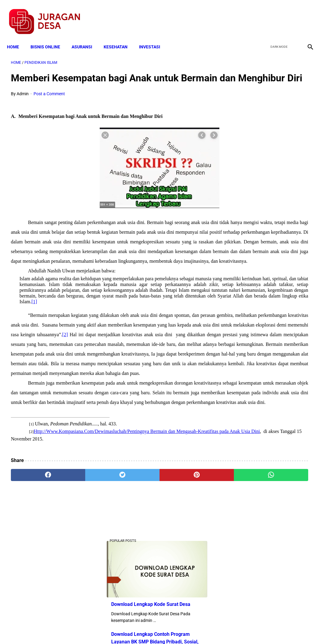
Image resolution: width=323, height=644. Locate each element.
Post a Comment (49, 103)
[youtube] (291, 15)
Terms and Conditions (90, 629)
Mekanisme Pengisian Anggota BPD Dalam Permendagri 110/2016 (272, 252)
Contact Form (208, 629)
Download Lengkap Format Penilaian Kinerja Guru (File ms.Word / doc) (268, 207)
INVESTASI (153, 37)
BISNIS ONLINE (49, 37)
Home (17, 37)
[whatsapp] (187, 573)
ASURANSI (86, 37)
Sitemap (182, 629)
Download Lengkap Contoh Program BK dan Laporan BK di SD (272, 298)
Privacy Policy (130, 629)
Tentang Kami (241, 629)
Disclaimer (158, 629)
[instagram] (306, 15)
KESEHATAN (120, 37)
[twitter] (277, 15)
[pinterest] (137, 573)
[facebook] (263, 15)
